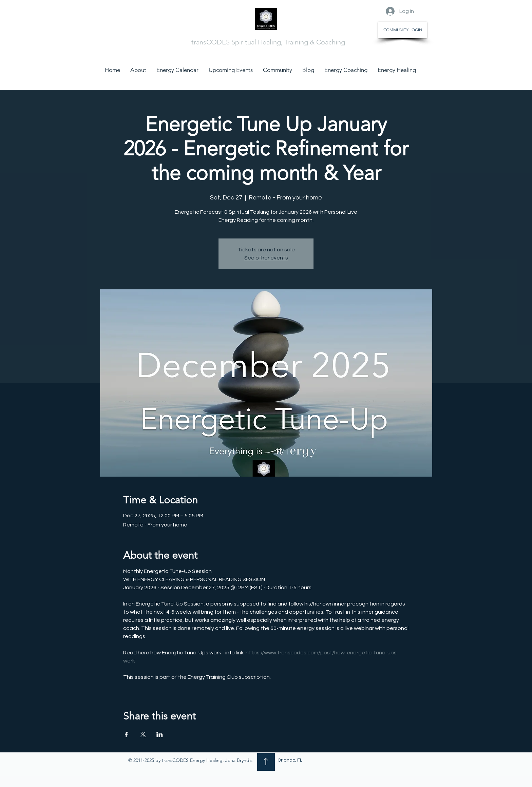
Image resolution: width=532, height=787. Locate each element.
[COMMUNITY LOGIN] (403, 30)
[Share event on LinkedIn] (160, 734)
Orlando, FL (290, 760)
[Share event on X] (143, 734)
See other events (266, 258)
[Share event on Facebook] (126, 734)
